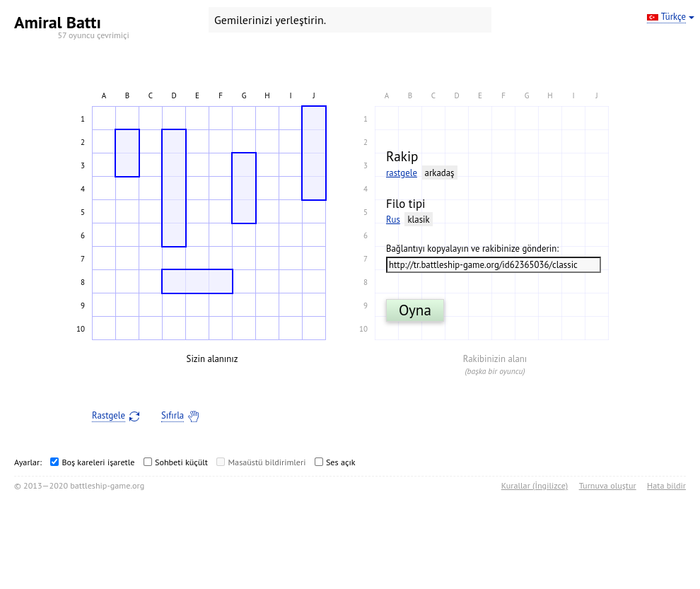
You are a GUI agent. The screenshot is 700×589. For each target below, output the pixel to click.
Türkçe (673, 17)
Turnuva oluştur (608, 485)
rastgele (402, 173)
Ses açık (341, 462)
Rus (393, 220)
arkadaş (440, 173)
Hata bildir (666, 485)
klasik (418, 220)
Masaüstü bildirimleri (267, 462)
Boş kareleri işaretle (98, 462)
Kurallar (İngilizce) (535, 485)
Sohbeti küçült (181, 462)
